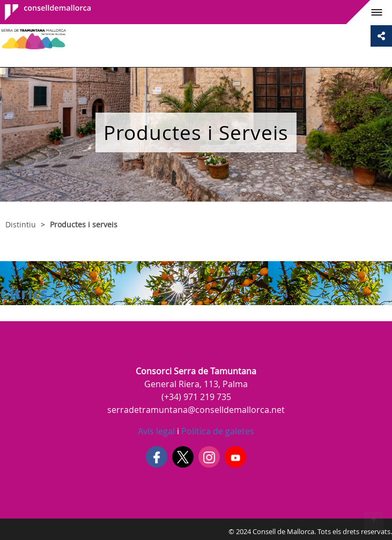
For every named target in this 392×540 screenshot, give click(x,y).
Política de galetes (217, 431)
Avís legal (156, 431)
